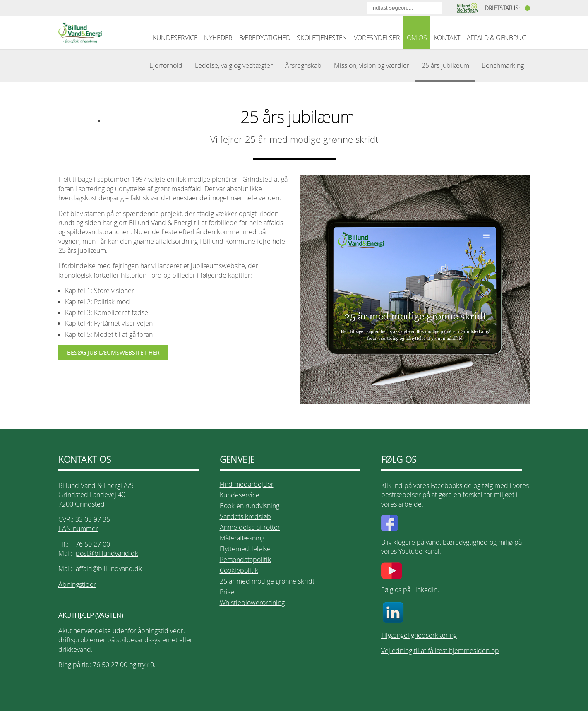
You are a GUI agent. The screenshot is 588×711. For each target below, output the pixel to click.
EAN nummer (78, 528)
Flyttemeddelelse (245, 549)
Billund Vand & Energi (80, 33)
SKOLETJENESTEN (322, 38)
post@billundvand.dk (107, 553)
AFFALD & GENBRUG (497, 38)
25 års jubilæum (445, 65)
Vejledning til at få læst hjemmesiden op (440, 651)
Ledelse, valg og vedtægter (234, 65)
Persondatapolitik (245, 560)
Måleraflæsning (242, 538)
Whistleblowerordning (252, 603)
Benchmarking (503, 65)
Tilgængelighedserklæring (419, 635)
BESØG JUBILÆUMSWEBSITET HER (113, 352)
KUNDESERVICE (175, 38)
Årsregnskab (303, 65)
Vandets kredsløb (245, 516)
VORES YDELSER (377, 38)
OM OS (417, 38)
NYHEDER (218, 38)
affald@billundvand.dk (109, 569)
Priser (228, 592)
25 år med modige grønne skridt (267, 581)
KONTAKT (447, 38)
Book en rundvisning (250, 506)
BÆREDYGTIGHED (265, 38)
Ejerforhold (166, 65)
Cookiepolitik (239, 570)
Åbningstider (77, 584)
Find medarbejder (247, 484)
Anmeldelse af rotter (250, 527)
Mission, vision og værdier (372, 65)
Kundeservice (240, 495)
